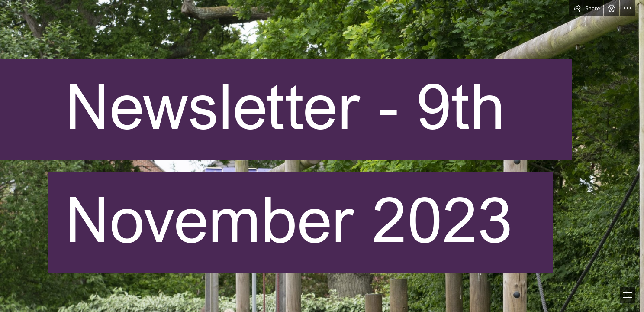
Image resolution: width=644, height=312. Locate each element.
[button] (586, 8)
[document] (322, 156)
